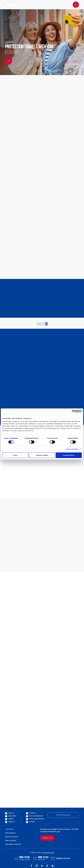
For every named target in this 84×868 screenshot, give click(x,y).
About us (11, 804)
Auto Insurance (10, 824)
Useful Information (36, 807)
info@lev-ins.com (63, 849)
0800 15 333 (43, 848)
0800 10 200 (24, 848)
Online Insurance (63, 806)
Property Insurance (12, 827)
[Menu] (76, 5)
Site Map (32, 813)
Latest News (12, 807)
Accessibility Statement (13, 835)
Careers (11, 810)
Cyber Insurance (11, 831)
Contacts (11, 813)
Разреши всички (69, 455)
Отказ (15, 455)
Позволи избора (42, 455)
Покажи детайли (72, 449)
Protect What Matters (37, 810)
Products (32, 804)
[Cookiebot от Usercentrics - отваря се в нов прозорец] (73, 411)
